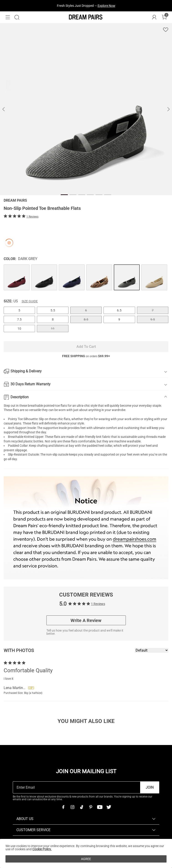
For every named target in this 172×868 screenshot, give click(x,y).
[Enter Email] (77, 787)
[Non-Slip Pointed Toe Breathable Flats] (17, 277)
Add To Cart (86, 347)
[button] (8, 17)
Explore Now (106, 6)
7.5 (19, 319)
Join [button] (150, 787)
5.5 (53, 310)
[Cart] (164, 17)
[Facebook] (63, 807)
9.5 (153, 319)
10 (19, 329)
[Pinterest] (91, 807)
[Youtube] (100, 807)
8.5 (86, 319)
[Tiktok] (81, 807)
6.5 (119, 310)
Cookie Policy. (42, 849)
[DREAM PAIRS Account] (154, 17)
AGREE (86, 859)
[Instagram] (72, 807)
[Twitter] (109, 807)
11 (53, 329)
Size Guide (30, 301)
